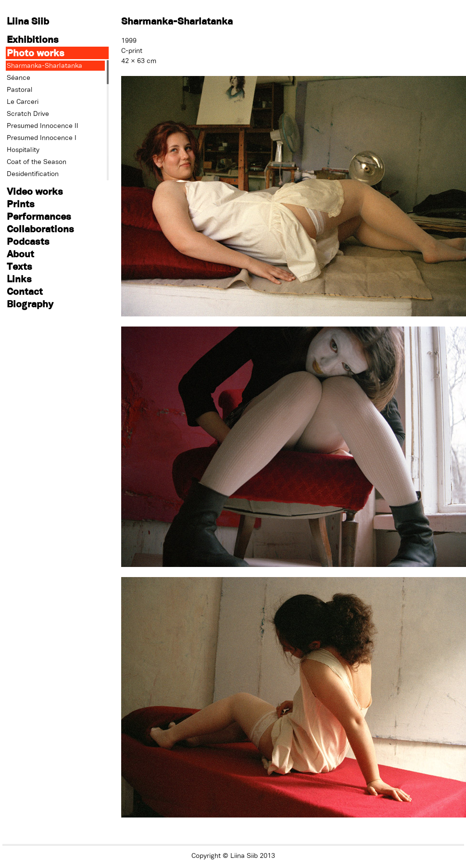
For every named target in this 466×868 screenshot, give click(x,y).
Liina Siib (28, 21)
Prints (21, 204)
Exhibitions (33, 39)
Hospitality (23, 150)
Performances (39, 216)
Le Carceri (23, 101)
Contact (25, 291)
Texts (19, 266)
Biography (30, 304)
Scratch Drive (28, 113)
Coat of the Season (37, 162)
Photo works (36, 53)
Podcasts (28, 241)
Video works (35, 191)
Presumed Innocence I (42, 138)
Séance (19, 77)
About (20, 254)
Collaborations (40, 229)
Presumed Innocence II (43, 126)
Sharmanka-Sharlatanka (44, 65)
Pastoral (20, 89)
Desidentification (33, 174)
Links (19, 279)
